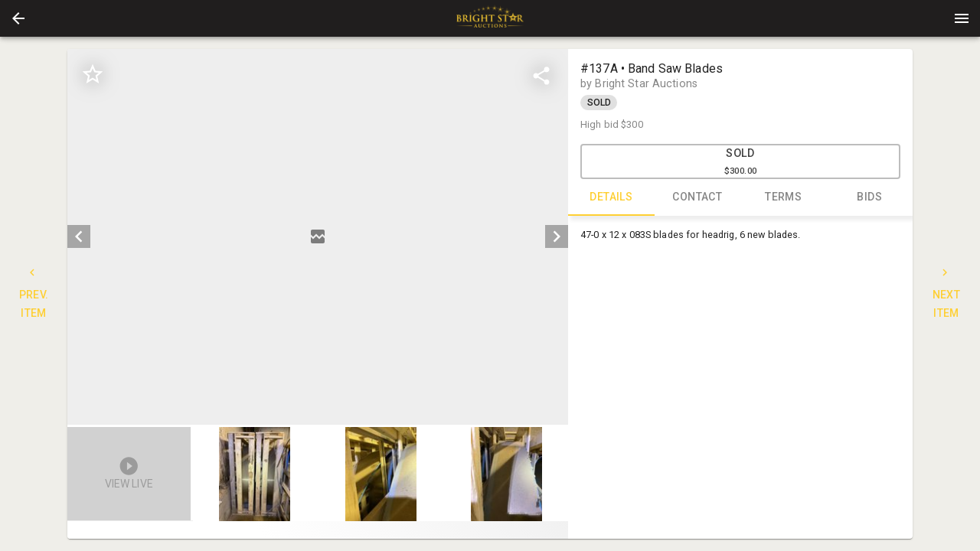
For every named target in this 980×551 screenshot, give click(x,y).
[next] (557, 236)
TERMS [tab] (784, 197)
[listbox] (318, 237)
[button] (18, 18)
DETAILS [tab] (611, 197)
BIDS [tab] (870, 197)
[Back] (18, 18)
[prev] (79, 236)
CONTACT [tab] (698, 197)
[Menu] (962, 18)
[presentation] (490, 18)
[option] (318, 237)
